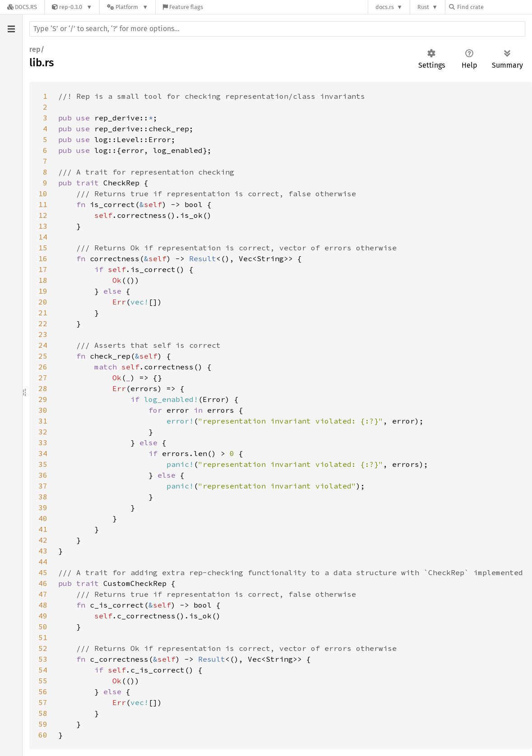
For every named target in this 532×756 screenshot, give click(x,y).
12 (43, 215)
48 (43, 605)
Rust (423, 7)
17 (43, 269)
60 (43, 735)
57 (43, 702)
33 (43, 443)
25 (43, 356)
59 (43, 724)
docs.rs (385, 7)
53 (43, 659)
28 (43, 388)
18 (43, 280)
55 (43, 681)
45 (43, 572)
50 (43, 627)
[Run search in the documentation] (277, 29)
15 (43, 248)
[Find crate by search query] (494, 7)
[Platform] (127, 7)
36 (43, 475)
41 (43, 529)
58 (43, 713)
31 (43, 421)
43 (43, 551)
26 (43, 367)
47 (43, 594)
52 (43, 648)
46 (43, 583)
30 (43, 410)
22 (43, 323)
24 (43, 345)
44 (43, 562)
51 (43, 637)
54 (43, 670)
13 (43, 226)
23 (43, 334)
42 (43, 540)
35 (43, 464)
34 (43, 453)
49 (43, 616)
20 (43, 302)
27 (43, 378)
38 (43, 497)
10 (43, 194)
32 (43, 432)
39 (43, 507)
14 (43, 237)
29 (43, 399)
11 (43, 204)
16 (43, 258)
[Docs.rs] (22, 7)
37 (43, 486)
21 (43, 313)
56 (43, 691)
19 (43, 291)
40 (43, 518)
